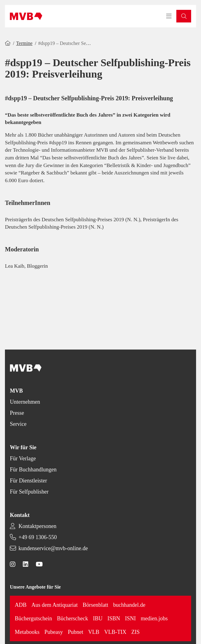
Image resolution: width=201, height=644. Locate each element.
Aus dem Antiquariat (55, 605)
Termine (24, 43)
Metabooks (27, 632)
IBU (98, 618)
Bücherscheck (73, 618)
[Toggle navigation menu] (169, 16)
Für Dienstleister (28, 481)
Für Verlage (23, 458)
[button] (184, 16)
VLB (94, 632)
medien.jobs (154, 618)
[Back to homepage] (26, 16)
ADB (21, 605)
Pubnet (76, 632)
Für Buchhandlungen (33, 470)
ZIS (135, 632)
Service (18, 424)
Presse (17, 413)
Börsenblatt (95, 605)
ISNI (131, 618)
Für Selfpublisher (29, 492)
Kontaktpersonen (37, 526)
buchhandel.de (129, 605)
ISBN (114, 618)
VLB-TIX (115, 632)
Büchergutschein (33, 618)
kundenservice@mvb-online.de (53, 548)
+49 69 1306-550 (38, 537)
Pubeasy (54, 632)
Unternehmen (25, 402)
